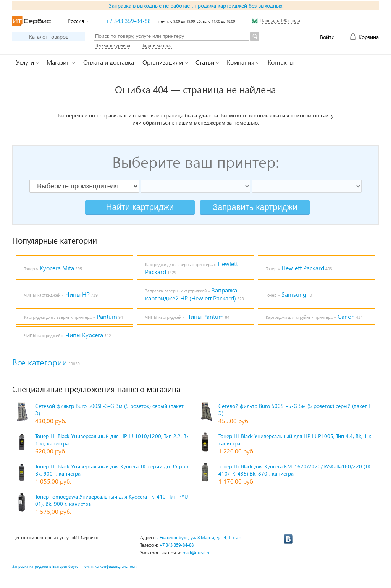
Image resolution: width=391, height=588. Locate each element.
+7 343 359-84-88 (128, 21)
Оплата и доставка (109, 62)
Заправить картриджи (255, 207)
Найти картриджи (140, 207)
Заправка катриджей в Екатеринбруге (45, 566)
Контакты (281, 62)
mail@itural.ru (197, 553)
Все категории (40, 362)
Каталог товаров (49, 37)
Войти (327, 37)
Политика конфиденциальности (110, 566)
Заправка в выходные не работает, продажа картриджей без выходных (195, 6)
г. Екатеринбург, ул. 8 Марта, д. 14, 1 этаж (199, 537)
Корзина (369, 37)
